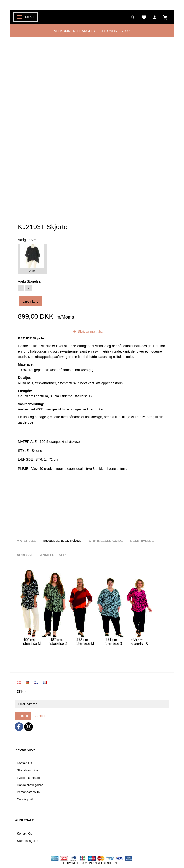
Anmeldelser (53, 555)
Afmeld (40, 716)
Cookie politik (26, 799)
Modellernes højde (62, 541)
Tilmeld (23, 716)
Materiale (26, 541)
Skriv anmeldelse (90, 332)
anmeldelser (55, 332)
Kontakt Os (24, 763)
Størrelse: (30, 281)
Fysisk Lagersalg (28, 778)
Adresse (25, 555)
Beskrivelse (142, 541)
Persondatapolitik (29, 792)
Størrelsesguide (28, 770)
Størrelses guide (106, 541)
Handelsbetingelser (30, 785)
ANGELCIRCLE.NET (107, 863)
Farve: (27, 240)
